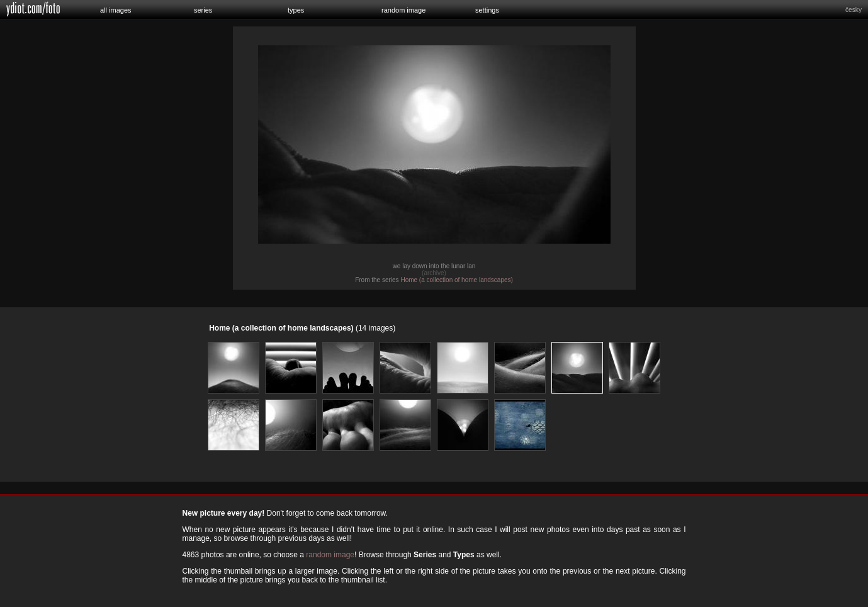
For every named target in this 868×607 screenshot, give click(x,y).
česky (854, 10)
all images (116, 10)
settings (487, 10)
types (296, 10)
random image (403, 10)
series (203, 10)
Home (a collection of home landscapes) (456, 280)
